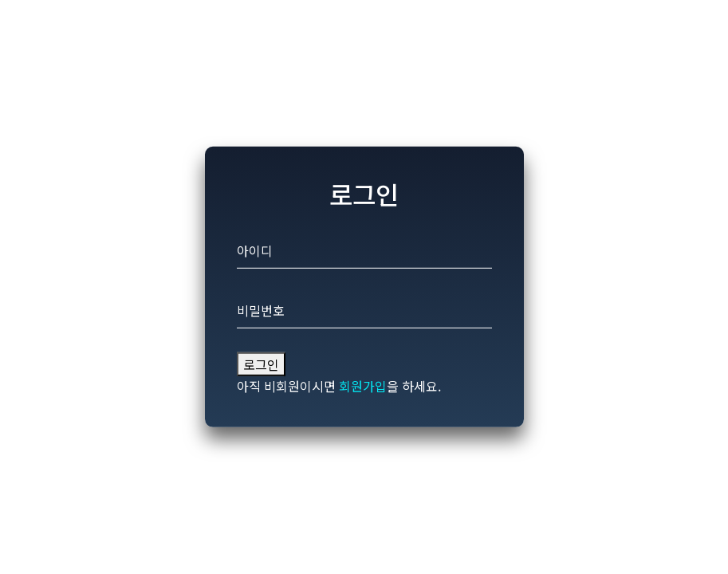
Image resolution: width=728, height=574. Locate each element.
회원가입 (363, 386)
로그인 (261, 364)
